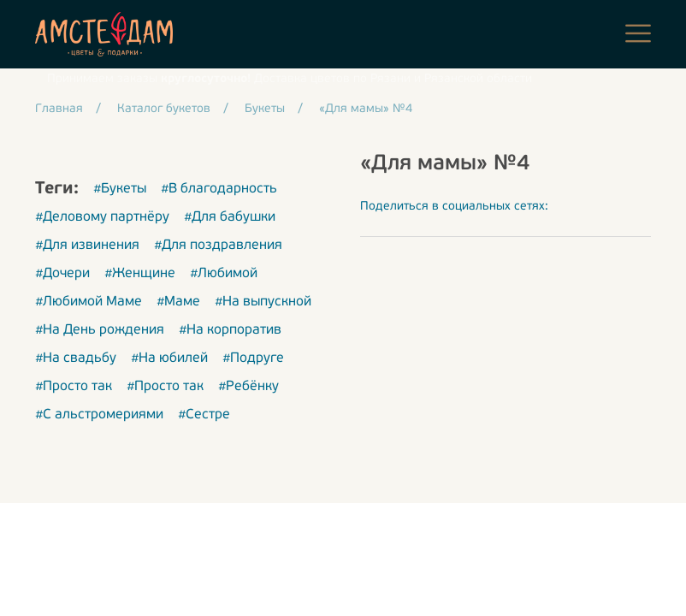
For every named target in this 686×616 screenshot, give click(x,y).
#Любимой (224, 274)
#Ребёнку (248, 387)
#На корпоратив (230, 330)
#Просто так (74, 387)
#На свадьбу (76, 358)
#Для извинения (87, 246)
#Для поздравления (218, 246)
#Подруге (253, 358)
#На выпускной (263, 302)
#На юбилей (169, 358)
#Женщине (140, 274)
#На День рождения (100, 330)
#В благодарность (219, 189)
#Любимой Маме (89, 302)
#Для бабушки (230, 217)
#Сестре (204, 415)
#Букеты (120, 189)
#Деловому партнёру (102, 217)
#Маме (178, 302)
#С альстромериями (99, 415)
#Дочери (62, 274)
